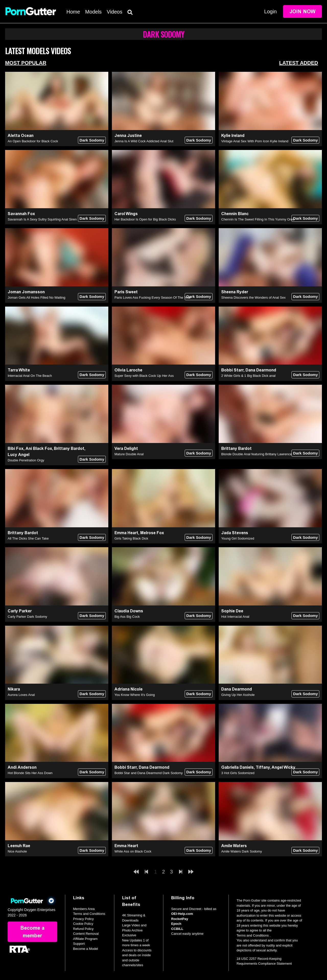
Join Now (302, 11)
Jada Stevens (235, 533)
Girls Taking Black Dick (131, 538)
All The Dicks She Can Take (28, 538)
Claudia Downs (129, 611)
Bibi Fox (16, 448)
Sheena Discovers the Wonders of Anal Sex (253, 297)
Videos (115, 12)
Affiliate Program (85, 939)
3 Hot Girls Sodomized (238, 773)
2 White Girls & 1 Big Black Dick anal (248, 376)
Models (93, 12)
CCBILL (177, 929)
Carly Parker (20, 611)
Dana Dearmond (261, 370)
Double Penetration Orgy (26, 460)
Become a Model (86, 949)
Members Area (84, 909)
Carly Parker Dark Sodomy (27, 617)
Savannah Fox (21, 214)
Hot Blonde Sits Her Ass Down (30, 773)
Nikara (14, 689)
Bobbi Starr (232, 370)
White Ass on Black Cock (133, 851)
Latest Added (299, 63)
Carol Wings (126, 214)
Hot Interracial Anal (235, 617)
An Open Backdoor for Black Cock (33, 141)
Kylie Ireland (233, 136)
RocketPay (180, 919)
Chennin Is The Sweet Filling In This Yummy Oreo (258, 219)
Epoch (176, 924)
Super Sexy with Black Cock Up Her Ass (144, 376)
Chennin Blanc (235, 214)
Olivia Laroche (128, 370)
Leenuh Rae (19, 846)
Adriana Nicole (129, 689)
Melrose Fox (152, 533)
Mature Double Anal (129, 454)
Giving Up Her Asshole (238, 695)
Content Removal (86, 934)
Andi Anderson (22, 767)
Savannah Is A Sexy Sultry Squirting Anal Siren (42, 219)
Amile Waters (234, 846)
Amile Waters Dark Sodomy (242, 851)
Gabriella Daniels (237, 767)
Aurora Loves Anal (21, 695)
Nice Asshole (17, 851)
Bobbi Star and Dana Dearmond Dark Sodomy (149, 773)
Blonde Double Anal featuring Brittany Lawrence (256, 454)
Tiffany (263, 767)
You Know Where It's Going (135, 695)
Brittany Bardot (69, 448)
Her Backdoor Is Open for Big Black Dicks (145, 219)
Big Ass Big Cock (127, 617)
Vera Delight (126, 448)
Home (73, 12)
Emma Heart (126, 533)
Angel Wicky (283, 767)
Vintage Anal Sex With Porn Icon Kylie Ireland (255, 141)
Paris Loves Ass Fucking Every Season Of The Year (153, 297)
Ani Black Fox (39, 448)
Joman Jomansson (26, 292)
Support (79, 944)
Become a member (32, 932)
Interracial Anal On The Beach (30, 376)
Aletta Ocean (21, 136)
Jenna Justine (128, 136)
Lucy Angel (19, 455)
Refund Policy (83, 929)
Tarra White (19, 370)
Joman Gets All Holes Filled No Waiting (37, 297)
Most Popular (26, 63)
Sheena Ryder (235, 292)
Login (270, 11)
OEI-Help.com (182, 914)
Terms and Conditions (89, 914)
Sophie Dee (232, 611)
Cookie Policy (83, 924)
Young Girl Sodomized (238, 538)
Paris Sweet (126, 292)
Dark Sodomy (92, 140)
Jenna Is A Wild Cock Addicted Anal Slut (144, 141)
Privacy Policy (83, 919)
